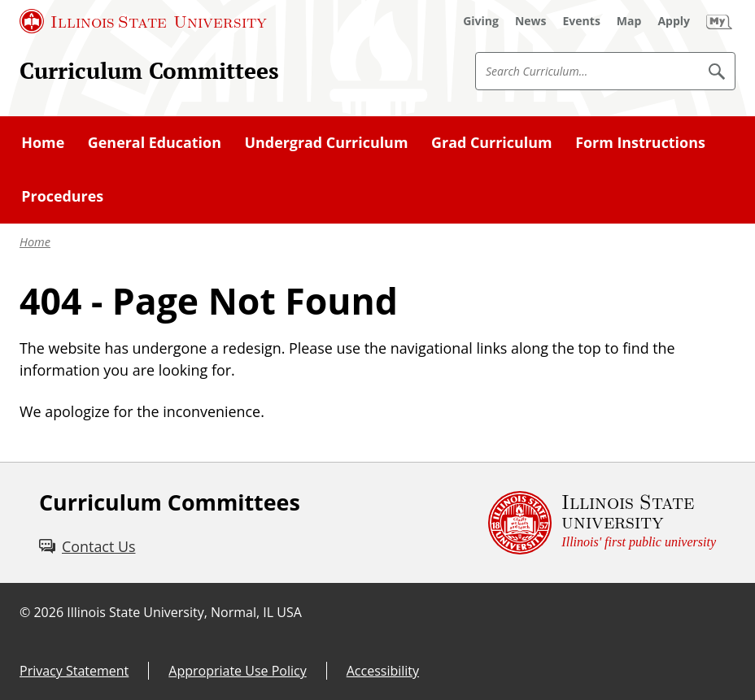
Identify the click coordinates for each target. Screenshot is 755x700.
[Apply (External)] (674, 21)
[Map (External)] (629, 21)
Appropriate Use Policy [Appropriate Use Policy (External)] (237, 671)
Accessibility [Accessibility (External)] (383, 671)
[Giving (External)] (481, 21)
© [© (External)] (25, 612)
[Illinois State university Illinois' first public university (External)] (602, 523)
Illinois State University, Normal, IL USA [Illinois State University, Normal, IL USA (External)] (184, 612)
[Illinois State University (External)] (143, 21)
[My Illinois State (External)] (719, 21)
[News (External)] (531, 21)
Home (35, 241)
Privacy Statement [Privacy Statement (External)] (74, 671)
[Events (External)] (582, 21)
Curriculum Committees (149, 70)
